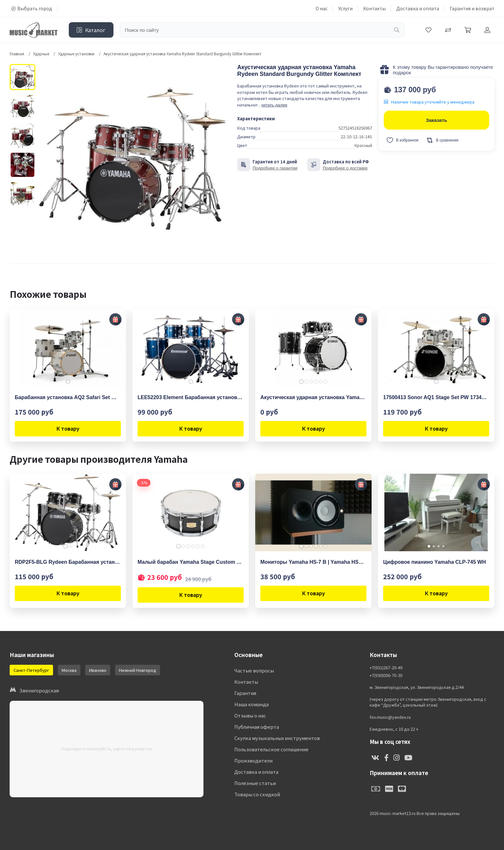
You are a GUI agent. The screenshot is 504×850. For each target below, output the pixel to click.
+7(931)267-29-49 (386, 668)
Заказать (437, 120)
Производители (253, 760)
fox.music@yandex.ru (390, 717)
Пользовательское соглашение (271, 749)
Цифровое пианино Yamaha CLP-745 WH (435, 562)
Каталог (91, 30)
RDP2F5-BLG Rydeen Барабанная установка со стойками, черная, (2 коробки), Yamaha (68, 562)
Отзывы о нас (250, 715)
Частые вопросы (254, 670)
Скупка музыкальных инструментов (277, 738)
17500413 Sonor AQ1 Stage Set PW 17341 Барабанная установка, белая (436, 397)
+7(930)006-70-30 (386, 675)
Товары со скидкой (257, 794)
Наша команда (252, 704)
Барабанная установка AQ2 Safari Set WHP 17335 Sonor (68, 397)
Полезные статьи (255, 783)
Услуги (345, 8)
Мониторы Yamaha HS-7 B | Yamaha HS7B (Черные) (313, 562)
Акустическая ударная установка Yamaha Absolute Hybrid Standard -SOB (313, 397)
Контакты (374, 8)
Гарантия (245, 693)
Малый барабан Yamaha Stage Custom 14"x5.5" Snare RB (191, 562)
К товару (68, 428)
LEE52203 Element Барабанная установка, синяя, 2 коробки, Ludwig (191, 397)
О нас (322, 8)
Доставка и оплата (418, 8)
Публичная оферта (257, 727)
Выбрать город (32, 8)
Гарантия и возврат (472, 8)
